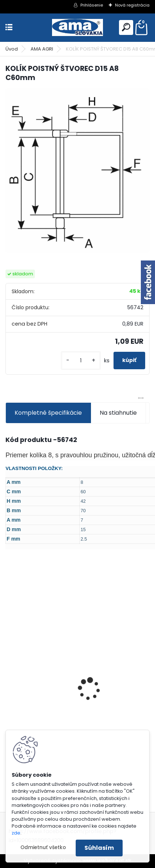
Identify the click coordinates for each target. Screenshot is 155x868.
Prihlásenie (92, 5)
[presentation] (9, 676)
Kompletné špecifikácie (48, 413)
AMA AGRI (42, 49)
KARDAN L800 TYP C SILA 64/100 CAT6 (63, 720)
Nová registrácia (132, 5)
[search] (126, 27)
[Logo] (77, 27)
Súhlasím (99, 848)
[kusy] (81, 361)
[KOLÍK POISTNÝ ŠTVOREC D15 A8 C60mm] (77, 171)
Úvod (12, 49)
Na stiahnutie (118, 413)
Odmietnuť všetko (43, 847)
